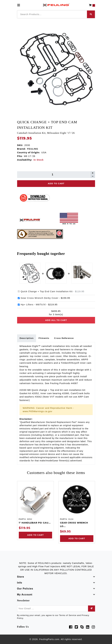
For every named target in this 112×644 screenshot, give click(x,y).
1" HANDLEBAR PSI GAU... (35, 523)
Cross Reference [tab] (64, 338)
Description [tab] (27, 338)
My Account (25, 595)
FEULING (33, 149)
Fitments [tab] (44, 338)
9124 (71, 519)
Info (20, 583)
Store (21, 577)
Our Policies (25, 589)
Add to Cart (35, 535)
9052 (30, 519)
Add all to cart (56, 320)
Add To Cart (56, 183)
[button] (92, 5)
